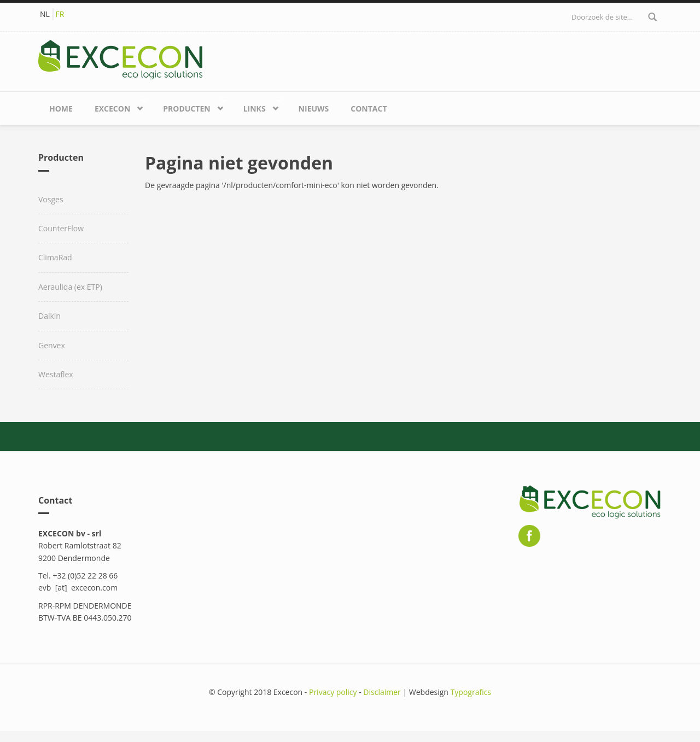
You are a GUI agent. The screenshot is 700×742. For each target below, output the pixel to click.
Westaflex (56, 374)
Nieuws (314, 109)
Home (61, 109)
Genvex (52, 345)
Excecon (115, 106)
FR (60, 14)
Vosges (51, 199)
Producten (189, 106)
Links (257, 106)
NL (45, 14)
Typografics (471, 692)
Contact (369, 109)
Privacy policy (333, 692)
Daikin (49, 316)
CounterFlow (61, 228)
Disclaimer (382, 692)
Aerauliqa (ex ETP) (70, 287)
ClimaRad (55, 257)
